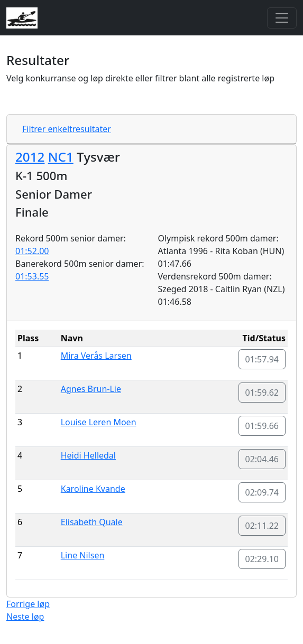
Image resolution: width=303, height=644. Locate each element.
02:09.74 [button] (262, 492)
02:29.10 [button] (262, 559)
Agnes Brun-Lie (91, 389)
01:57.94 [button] (262, 359)
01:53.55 (32, 276)
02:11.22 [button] (262, 526)
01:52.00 (32, 251)
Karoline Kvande (93, 489)
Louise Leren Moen (99, 422)
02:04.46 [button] (262, 459)
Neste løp (25, 617)
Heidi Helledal (88, 455)
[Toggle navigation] (282, 18)
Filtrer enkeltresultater (67, 129)
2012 (30, 157)
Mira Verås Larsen (96, 356)
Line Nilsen (83, 555)
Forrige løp (28, 604)
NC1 (61, 157)
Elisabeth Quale (92, 522)
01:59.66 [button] (262, 426)
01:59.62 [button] (262, 393)
